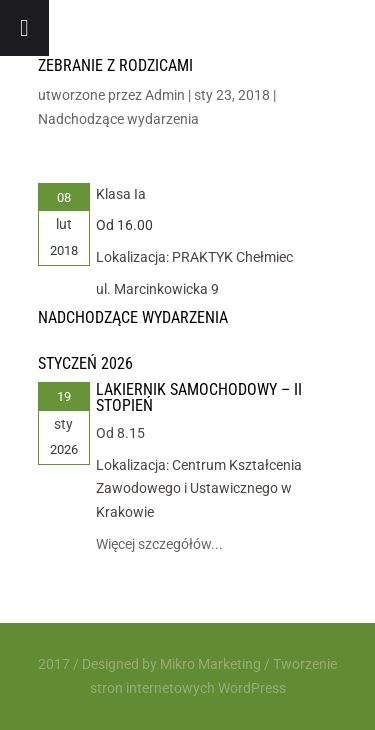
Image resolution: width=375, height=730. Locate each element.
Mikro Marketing (210, 664)
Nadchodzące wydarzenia (118, 119)
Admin (165, 95)
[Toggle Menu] (24, 28)
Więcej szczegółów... (159, 544)
